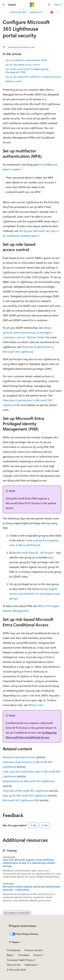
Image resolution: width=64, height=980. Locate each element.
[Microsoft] (32, 5)
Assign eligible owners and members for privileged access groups (35, 594)
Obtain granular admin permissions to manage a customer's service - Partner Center (27, 332)
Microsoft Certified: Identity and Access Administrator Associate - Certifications (31, 888)
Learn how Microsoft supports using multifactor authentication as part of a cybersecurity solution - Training (30, 863)
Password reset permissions (19, 757)
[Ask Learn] (52, 12)
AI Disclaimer (14, 950)
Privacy (37, 955)
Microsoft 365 (19, 12)
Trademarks (30, 965)
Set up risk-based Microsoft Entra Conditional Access (33, 77)
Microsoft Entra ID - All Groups (35, 553)
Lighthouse (35, 12)
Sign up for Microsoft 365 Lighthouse (25, 795)
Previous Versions (34, 950)
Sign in (58, 4)
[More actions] (58, 12)
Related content (14, 81)
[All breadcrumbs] (6, 12)
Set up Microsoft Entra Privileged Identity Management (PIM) (27, 71)
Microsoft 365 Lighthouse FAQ (21, 800)
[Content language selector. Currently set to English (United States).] (22, 926)
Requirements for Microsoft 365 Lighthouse (29, 781)
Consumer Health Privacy (20, 960)
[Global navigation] (3, 5)
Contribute (24, 955)
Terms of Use (14, 965)
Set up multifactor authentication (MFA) (26, 60)
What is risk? (36, 705)
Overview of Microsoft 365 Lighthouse (26, 791)
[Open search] (49, 5)
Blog (9, 955)
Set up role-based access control (23, 65)
